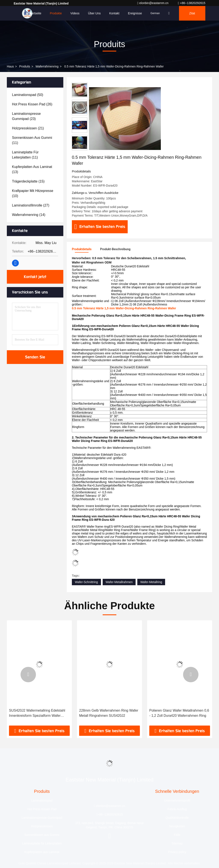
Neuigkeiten (177, 826)
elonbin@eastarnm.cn (153, 3)
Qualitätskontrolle (177, 818)
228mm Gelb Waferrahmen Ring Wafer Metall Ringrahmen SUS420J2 (109, 713)
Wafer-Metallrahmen (119, 582)
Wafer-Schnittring (86, 582)
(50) (28, 95)
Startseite (35, 13)
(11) (32, 140)
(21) (28, 128)
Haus (10, 66)
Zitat (192, 13)
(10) (33, 193)
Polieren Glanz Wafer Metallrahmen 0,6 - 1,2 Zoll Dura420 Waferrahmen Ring (179, 713)
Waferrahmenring (47, 66)
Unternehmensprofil (177, 801)
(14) (29, 215)
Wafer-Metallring (151, 582)
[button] (28, 675)
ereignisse (135, 13)
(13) (32, 169)
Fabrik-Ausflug (177, 809)
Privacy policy (177, 852)
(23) (26, 116)
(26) (32, 104)
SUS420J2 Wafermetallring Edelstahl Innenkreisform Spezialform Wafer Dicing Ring (37, 713)
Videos (75, 13)
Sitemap (177, 843)
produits (25, 66)
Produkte (56, 13)
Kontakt (114, 13)
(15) (28, 181)
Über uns (94, 13)
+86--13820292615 (192, 3)
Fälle (177, 835)
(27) (31, 205)
